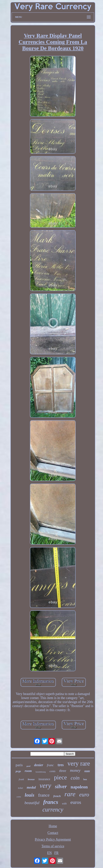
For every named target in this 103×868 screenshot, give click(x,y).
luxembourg (41, 772)
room (28, 771)
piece (60, 777)
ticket (20, 788)
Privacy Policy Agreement (53, 839)
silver (61, 786)
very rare (79, 764)
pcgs (18, 771)
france (44, 795)
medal (31, 787)
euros (76, 802)
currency (53, 810)
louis (30, 795)
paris (19, 765)
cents (53, 771)
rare (70, 794)
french (57, 796)
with (64, 804)
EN (49, 853)
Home (53, 826)
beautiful (32, 803)
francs (51, 802)
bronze (31, 779)
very (45, 786)
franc (50, 765)
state (87, 771)
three (63, 771)
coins (19, 797)
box (85, 779)
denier (39, 765)
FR (56, 853)
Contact (53, 833)
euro (84, 795)
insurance (44, 779)
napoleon (79, 787)
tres (61, 765)
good (28, 766)
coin (75, 778)
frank (21, 779)
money (75, 770)
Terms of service (53, 846)
